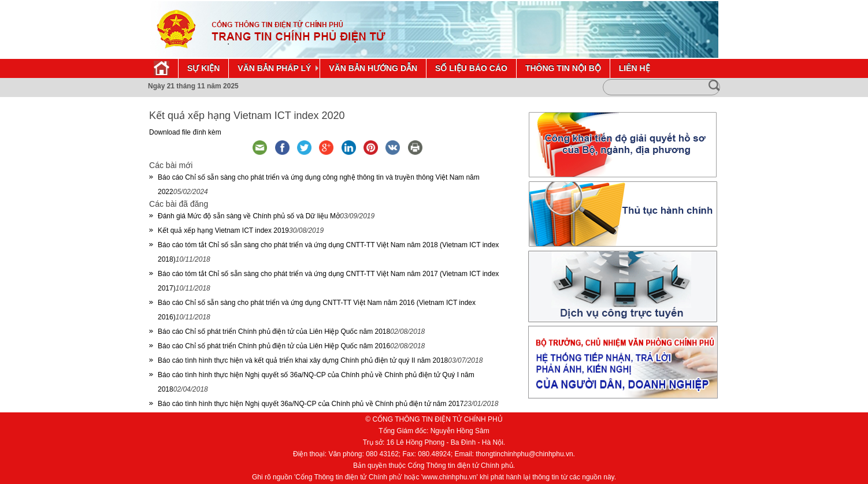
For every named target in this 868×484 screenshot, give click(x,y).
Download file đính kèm (185, 132)
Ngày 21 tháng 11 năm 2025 (193, 86)
